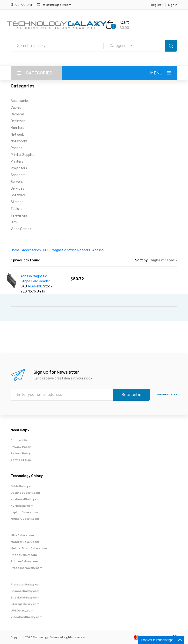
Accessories (20, 101)
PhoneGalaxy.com (24, 555)
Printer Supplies (23, 155)
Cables (16, 108)
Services (17, 189)
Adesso (98, 250)
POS (46, 250)
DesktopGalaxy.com (25, 493)
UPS (14, 222)
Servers (17, 182)
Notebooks (19, 141)
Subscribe (131, 395)
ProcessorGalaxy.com (26, 568)
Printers (17, 162)
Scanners (18, 175)
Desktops (18, 121)
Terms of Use (21, 460)
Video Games (21, 229)
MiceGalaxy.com (22, 535)
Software (18, 195)
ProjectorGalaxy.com (26, 584)
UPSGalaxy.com (22, 611)
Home (15, 250)
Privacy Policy (21, 447)
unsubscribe (167, 395)
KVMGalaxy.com (22, 506)
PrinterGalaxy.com (24, 561)
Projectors (19, 168)
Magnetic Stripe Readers (71, 250)
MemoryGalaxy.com (25, 519)
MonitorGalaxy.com (25, 542)
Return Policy (21, 453)
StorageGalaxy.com (25, 604)
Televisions (19, 216)
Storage (17, 202)
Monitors (17, 128)
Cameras (18, 114)
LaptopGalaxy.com (24, 512)
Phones (16, 148)
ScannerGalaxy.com (25, 591)
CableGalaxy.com (23, 486)
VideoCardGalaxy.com (26, 617)
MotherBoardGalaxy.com (29, 548)
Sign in (173, 5)
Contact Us (19, 440)
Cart (125, 22)
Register (157, 5)
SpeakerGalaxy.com (25, 598)
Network (17, 135)
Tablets (17, 209)
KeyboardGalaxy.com (26, 499)
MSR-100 (35, 286)
